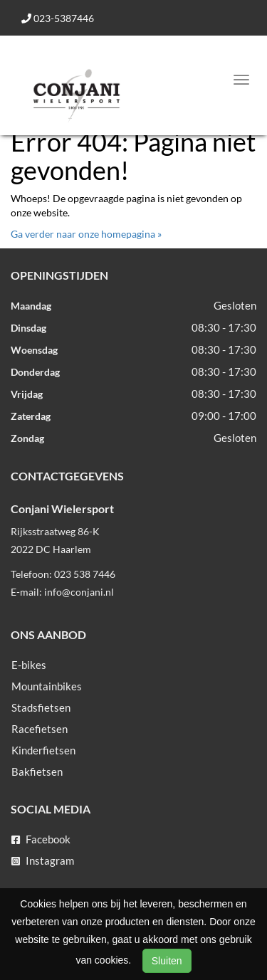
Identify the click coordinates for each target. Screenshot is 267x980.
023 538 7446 (85, 574)
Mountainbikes (47, 686)
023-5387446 (58, 18)
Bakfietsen (37, 771)
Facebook (41, 839)
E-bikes (29, 665)
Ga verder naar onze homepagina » (86, 234)
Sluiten (167, 961)
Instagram (43, 860)
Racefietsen (40, 729)
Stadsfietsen (41, 707)
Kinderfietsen (43, 750)
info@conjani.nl (79, 592)
